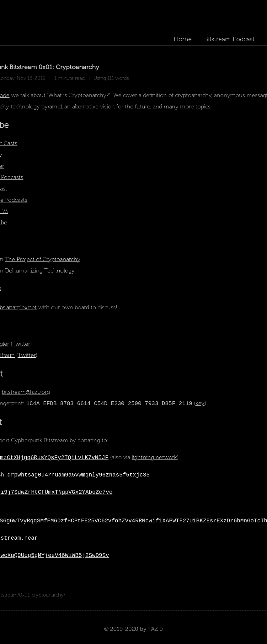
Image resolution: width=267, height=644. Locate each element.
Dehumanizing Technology (40, 271)
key (200, 404)
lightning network (154, 458)
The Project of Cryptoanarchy (43, 259)
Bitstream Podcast (229, 39)
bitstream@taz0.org (26, 392)
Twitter (21, 344)
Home (183, 39)
